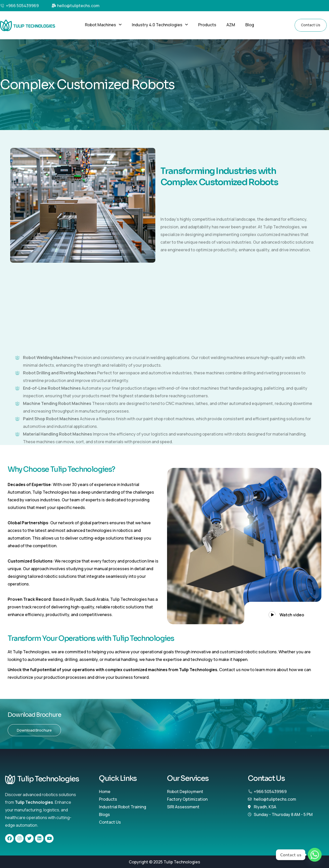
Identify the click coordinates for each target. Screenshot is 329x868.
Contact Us (311, 25)
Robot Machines (103, 25)
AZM (231, 25)
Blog (250, 25)
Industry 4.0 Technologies (160, 25)
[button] (103, 25)
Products (207, 25)
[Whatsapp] (315, 855)
